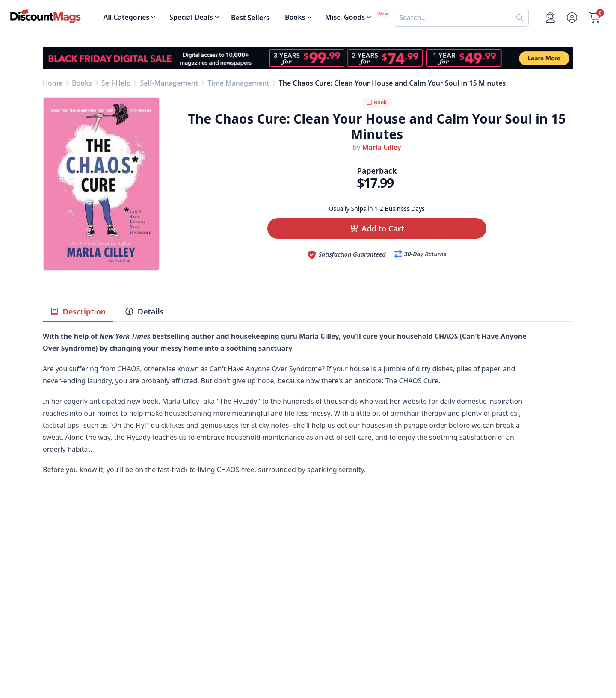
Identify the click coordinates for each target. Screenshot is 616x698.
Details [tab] (144, 311)
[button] (377, 228)
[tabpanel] (308, 420)
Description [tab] (78, 311)
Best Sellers (250, 18)
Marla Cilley (382, 147)
